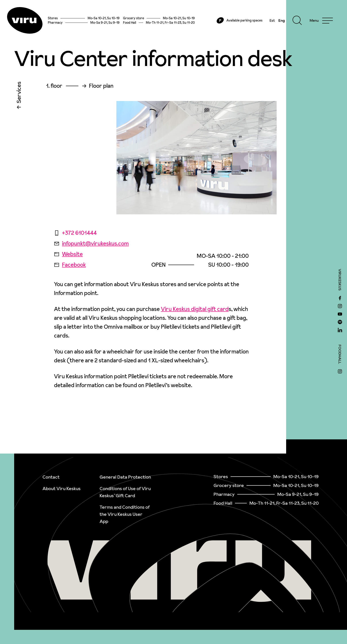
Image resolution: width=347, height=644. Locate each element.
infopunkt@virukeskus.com (91, 243)
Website (68, 254)
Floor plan (101, 86)
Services (19, 93)
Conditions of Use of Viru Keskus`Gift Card (125, 492)
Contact (51, 477)
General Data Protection (125, 477)
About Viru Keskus (62, 489)
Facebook (70, 265)
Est (272, 20)
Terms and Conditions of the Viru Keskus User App (125, 514)
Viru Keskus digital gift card (195, 309)
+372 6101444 (75, 233)
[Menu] (321, 20)
